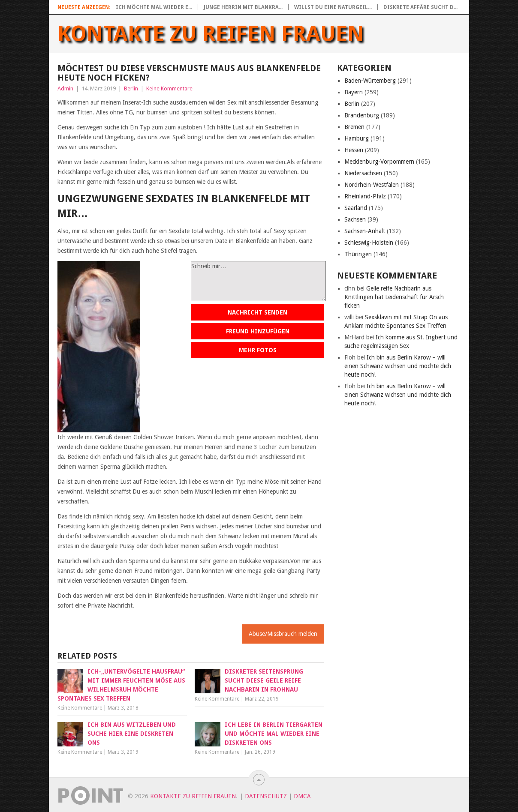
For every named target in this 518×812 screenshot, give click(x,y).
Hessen (354, 150)
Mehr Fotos (258, 350)
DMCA (302, 796)
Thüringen (358, 254)
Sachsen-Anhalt (365, 231)
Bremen (354, 127)
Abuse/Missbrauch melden (283, 634)
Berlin (131, 88)
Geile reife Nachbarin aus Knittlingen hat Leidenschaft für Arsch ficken (394, 297)
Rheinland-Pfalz (365, 196)
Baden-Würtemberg (370, 81)
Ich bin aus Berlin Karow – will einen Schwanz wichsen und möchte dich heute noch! (398, 366)
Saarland (356, 208)
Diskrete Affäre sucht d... (420, 7)
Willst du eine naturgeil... (333, 7)
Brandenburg (362, 115)
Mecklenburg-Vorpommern (379, 162)
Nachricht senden (257, 312)
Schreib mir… (258, 281)
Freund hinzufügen (258, 331)
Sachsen (355, 219)
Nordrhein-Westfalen (372, 185)
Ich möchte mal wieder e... (154, 7)
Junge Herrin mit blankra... (243, 7)
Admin (65, 88)
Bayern (354, 92)
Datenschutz (266, 796)
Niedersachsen (363, 173)
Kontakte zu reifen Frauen (211, 34)
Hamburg (357, 138)
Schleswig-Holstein (369, 243)
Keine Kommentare (169, 88)
